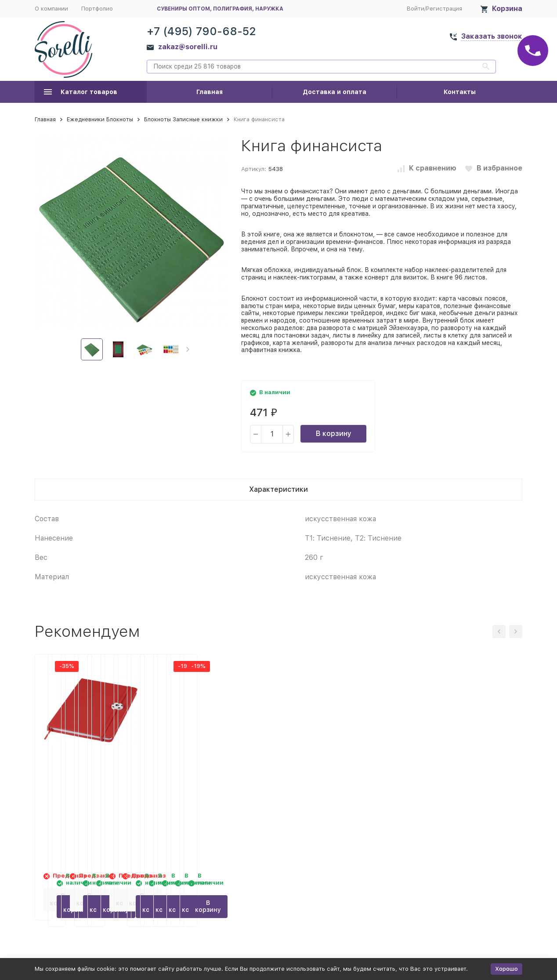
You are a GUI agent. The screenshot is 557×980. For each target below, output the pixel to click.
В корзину (334, 434)
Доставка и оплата (335, 92)
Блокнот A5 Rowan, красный (89, 770)
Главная (210, 92)
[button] (188, 349)
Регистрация (444, 9)
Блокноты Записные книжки (183, 119)
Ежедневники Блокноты (100, 119)
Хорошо (506, 969)
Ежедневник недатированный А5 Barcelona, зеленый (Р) (205, 780)
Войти (416, 9)
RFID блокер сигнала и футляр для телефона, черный (330, 780)
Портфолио (97, 9)
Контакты (460, 92)
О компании (51, 9)
